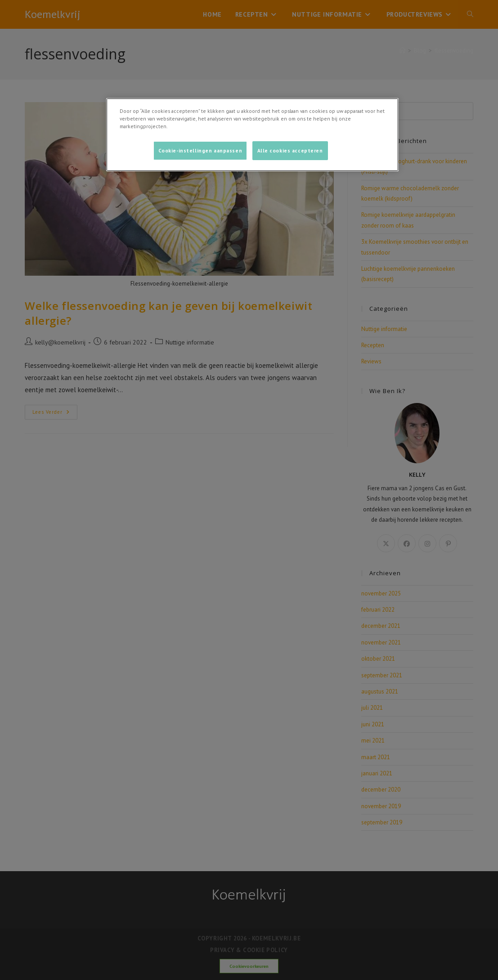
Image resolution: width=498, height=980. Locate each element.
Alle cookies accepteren (290, 150)
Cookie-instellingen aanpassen (200, 150)
